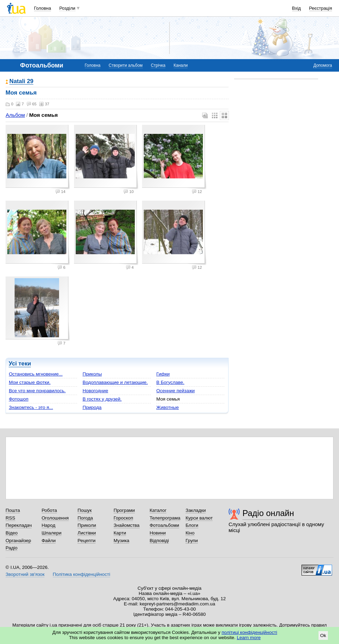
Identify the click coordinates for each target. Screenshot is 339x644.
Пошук (85, 510)
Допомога (323, 65)
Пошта (13, 510)
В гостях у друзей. (102, 399)
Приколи (87, 525)
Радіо (11, 548)
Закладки (196, 510)
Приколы (92, 374)
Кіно (190, 533)
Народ (49, 525)
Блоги (192, 525)
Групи (192, 541)
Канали (181, 65)
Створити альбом (126, 65)
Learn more (249, 638)
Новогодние (96, 391)
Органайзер (18, 541)
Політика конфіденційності (81, 574)
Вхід (297, 8)
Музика (121, 541)
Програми (124, 510)
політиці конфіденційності (249, 632)
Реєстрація (321, 8)
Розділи (67, 8)
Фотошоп (18, 399)
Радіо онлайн (268, 513)
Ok (323, 635)
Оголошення (55, 518)
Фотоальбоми (164, 525)
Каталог (158, 510)
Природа (92, 407)
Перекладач (19, 525)
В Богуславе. (170, 382)
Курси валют (199, 518)
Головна (43, 8)
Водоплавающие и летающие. (115, 382)
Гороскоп (123, 518)
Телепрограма (165, 518)
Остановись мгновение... (36, 374)
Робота (49, 510)
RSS (10, 518)
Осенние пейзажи (176, 391)
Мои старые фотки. (30, 382)
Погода (85, 518)
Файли (49, 541)
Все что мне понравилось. (37, 391)
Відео (12, 533)
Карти (120, 533)
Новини (158, 533)
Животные (168, 407)
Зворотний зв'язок (25, 574)
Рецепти (86, 541)
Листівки (87, 533)
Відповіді (159, 541)
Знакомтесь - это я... (31, 407)
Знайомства (127, 525)
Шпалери (52, 533)
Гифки (163, 374)
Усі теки (20, 364)
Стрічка (158, 65)
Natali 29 (21, 82)
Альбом (15, 115)
